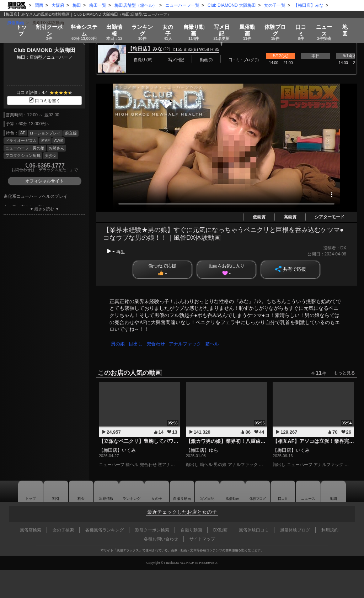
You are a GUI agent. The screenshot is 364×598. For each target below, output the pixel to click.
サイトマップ (202, 539)
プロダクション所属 (23, 155)
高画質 (290, 217)
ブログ (278, 26)
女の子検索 (63, 530)
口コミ (304, 26)
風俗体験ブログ (295, 530)
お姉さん (57, 148)
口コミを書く (44, 101)
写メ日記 (208, 491)
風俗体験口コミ (254, 530)
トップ (18, 23)
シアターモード (330, 217)
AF (23, 133)
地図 (348, 23)
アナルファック (188, 344)
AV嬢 (58, 141)
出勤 (114, 26)
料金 (82, 26)
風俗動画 (250, 26)
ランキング (143, 26)
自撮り (194, 26)
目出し (137, 344)
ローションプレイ (45, 133)
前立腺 (71, 133)
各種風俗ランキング (105, 530)
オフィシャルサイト (44, 181)
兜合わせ (157, 344)
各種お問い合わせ (161, 539)
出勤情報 (102, 491)
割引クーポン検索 (152, 530)
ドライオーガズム (21, 141)
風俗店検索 (31, 530)
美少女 (51, 155)
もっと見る (344, 373)
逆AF (45, 141)
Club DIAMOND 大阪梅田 (44, 50)
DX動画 (221, 530)
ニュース (327, 26)
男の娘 (118, 344)
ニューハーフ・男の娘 (25, 148)
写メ (223, 26)
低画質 (259, 217)
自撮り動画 (181, 491)
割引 (46, 26)
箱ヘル (215, 344)
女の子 (168, 26)
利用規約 (330, 530)
